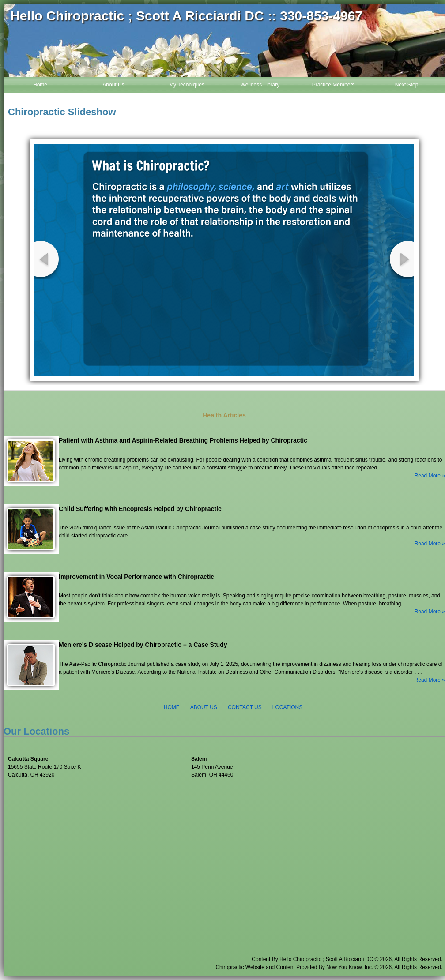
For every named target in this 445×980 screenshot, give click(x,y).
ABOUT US (204, 707)
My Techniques (187, 85)
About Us (113, 85)
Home (40, 85)
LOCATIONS (287, 707)
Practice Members (334, 85)
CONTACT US (245, 707)
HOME (172, 707)
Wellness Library (260, 85)
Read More (428, 476)
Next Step (407, 85)
